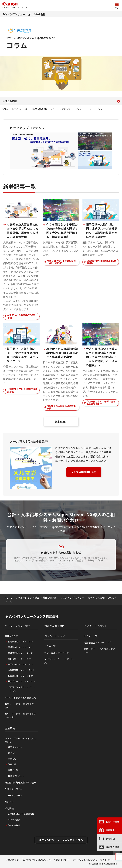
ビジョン (12, 753)
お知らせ (9, 802)
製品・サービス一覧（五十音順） (19, 706)
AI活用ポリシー (62, 860)
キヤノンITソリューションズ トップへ (61, 840)
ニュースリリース (14, 795)
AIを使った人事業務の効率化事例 (22, 316)
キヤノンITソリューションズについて (20, 740)
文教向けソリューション (19, 659)
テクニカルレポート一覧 (57, 653)
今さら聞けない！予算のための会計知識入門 (61, 262)
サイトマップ (107, 860)
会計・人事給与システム (101, 598)
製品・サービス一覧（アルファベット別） (20, 716)
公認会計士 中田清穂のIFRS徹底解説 (101, 262)
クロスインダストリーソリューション (21, 689)
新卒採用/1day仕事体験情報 (21, 814)
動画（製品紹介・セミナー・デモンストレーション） (59, 109)
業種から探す (50, 598)
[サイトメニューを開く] (117, 6)
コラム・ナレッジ (54, 636)
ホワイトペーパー (20, 109)
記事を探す (61, 422)
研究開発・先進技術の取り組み (20, 782)
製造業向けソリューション (20, 641)
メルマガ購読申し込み (84, 472)
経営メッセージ (15, 747)
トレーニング (96, 109)
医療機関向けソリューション (21, 670)
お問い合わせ (12, 860)
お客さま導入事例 (54, 626)
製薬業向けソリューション (20, 676)
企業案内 (10, 728)
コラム (5, 109)
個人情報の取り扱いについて (36, 860)
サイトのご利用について (85, 860)
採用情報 (9, 808)
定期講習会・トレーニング (97, 642)
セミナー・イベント (95, 626)
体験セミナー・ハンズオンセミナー (100, 651)
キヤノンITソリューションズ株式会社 (24, 14)
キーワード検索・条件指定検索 (20, 698)
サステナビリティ (14, 789)
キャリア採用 (14, 820)
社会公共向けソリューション (21, 681)
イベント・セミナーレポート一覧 (60, 661)
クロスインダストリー (72, 598)
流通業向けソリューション (20, 647)
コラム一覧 (50, 646)
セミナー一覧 (91, 636)
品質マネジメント (16, 776)
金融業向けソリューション (20, 653)
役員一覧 (12, 764)
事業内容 (12, 759)
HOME (8, 598)
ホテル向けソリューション (20, 664)
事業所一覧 (13, 770)
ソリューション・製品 (27, 598)
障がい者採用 (14, 825)
